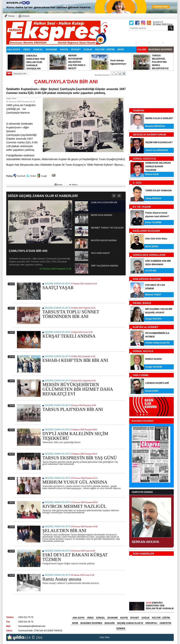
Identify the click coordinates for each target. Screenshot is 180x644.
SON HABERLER (143, 554)
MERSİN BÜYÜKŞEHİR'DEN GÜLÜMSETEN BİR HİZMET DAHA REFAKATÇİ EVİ (78, 389)
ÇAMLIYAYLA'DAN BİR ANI (28, 251)
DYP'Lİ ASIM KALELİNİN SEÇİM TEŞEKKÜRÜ (75, 436)
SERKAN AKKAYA (145, 542)
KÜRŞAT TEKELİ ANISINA (69, 336)
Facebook (21, 176)
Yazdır (60, 184)
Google (44, 176)
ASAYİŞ (64, 49)
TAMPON (138, 110)
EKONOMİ (51, 49)
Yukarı (75, 184)
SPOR (121, 49)
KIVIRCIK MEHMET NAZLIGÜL (74, 506)
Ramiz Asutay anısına (62, 579)
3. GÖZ (137, 183)
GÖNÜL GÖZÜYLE (144, 159)
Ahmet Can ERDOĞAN (157, 150)
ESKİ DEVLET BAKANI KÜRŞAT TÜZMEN (75, 557)
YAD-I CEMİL (141, 375)
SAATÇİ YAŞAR (58, 288)
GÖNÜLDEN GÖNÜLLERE (149, 255)
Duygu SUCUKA (153, 319)
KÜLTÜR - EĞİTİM (105, 49)
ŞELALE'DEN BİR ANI (64, 531)
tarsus (113, 637)
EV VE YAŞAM (142, 207)
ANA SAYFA (14, 49)
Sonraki (119, 196)
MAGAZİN (110, 623)
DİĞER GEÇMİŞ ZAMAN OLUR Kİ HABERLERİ (43, 196)
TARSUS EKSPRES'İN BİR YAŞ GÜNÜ (80, 458)
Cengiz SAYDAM (154, 367)
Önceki (114, 196)
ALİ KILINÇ (151, 271)
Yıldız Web (104, 637)
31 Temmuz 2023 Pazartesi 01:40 (55, 269)
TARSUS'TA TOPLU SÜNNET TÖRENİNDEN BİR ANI (71, 314)
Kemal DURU (152, 391)
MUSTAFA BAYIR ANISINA (104, 240)
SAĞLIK (88, 49)
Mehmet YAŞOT (153, 295)
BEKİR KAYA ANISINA (102, 215)
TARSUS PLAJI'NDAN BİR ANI (73, 409)
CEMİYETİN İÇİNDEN (142, 492)
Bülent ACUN (152, 174)
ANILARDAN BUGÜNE (147, 279)
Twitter (33, 176)
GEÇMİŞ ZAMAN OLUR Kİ (58, 284)
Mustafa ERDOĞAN (155, 126)
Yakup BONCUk (153, 198)
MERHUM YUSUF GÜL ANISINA (75, 482)
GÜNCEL (38, 49)
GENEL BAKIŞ (142, 303)
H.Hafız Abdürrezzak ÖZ (157, 343)
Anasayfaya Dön (20, 73)
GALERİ (142, 49)
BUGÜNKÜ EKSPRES (160, 49)
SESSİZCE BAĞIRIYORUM (149, 134)
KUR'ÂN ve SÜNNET (146, 327)
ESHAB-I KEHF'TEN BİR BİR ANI (75, 360)
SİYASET (76, 49)
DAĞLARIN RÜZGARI (146, 231)
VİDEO (27, 49)
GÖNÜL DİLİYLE (143, 351)
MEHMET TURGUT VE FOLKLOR (107, 228)
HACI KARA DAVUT (100, 253)
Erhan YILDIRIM (153, 222)
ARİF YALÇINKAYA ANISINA (105, 266)
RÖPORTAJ (151, 623)
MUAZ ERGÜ (152, 247)
